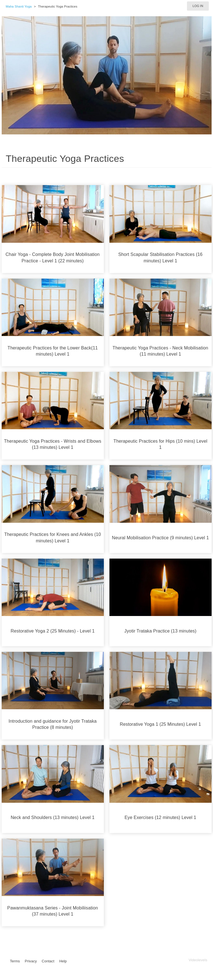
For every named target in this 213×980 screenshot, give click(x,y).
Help (63, 961)
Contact (48, 961)
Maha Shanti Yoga (19, 6)
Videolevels (198, 960)
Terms (15, 961)
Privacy (31, 961)
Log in (198, 6)
